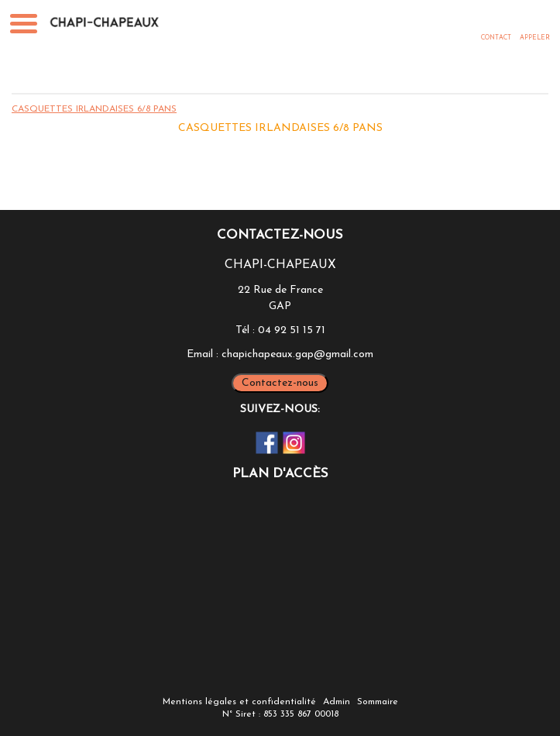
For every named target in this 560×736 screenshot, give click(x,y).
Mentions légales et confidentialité (239, 702)
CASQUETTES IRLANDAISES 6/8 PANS (94, 109)
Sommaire (378, 702)
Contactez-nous (280, 383)
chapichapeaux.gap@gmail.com (297, 354)
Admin (337, 702)
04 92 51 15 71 (292, 330)
